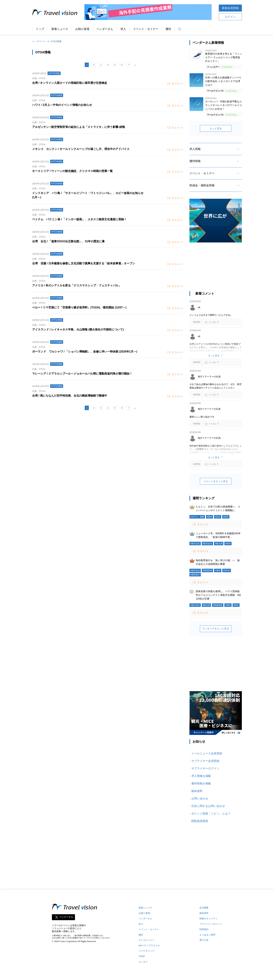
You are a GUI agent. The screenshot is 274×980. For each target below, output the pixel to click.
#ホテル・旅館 (197, 517)
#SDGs (227, 570)
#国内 (210, 517)
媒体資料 (197, 791)
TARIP (142, 956)
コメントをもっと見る (216, 481)
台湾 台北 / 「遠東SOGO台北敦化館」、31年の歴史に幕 (68, 241)
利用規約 (204, 929)
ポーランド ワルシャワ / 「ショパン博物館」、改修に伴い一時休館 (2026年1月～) (85, 352)
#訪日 (218, 517)
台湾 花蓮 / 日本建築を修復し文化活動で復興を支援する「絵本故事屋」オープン (84, 263)
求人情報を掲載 (201, 776)
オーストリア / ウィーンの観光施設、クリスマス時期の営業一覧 (72, 171)
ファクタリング (147, 951)
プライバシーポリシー (211, 924)
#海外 (228, 544)
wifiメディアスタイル (149, 945)
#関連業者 (208, 570)
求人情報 (195, 149)
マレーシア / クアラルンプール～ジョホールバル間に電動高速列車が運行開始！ (82, 374)
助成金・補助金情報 (202, 185)
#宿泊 (236, 605)
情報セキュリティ (208, 919)
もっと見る (216, 128)
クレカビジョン (147, 940)
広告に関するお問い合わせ (208, 806)
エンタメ (143, 962)
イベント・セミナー (146, 29)
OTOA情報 (56, 41)
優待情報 (195, 161)
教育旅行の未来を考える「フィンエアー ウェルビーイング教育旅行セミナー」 (223, 57)
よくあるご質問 (207, 935)
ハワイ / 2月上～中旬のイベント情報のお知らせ (62, 105)
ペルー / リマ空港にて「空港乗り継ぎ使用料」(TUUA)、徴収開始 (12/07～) (79, 307)
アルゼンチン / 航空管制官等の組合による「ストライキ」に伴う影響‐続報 (79, 127)
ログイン (230, 17)
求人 (123, 29)
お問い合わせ (200, 799)
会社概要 (204, 908)
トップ (40, 29)
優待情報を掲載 (201, 783)
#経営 (226, 517)
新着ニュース (60, 29)
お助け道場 (82, 29)
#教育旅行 (195, 575)
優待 (168, 29)
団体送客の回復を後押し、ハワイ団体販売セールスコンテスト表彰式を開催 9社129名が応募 (218, 595)
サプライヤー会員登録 (205, 761)
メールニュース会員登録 (207, 753)
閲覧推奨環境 (200, 821)
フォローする (66, 917)
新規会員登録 (230, 8)
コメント (177, 84)
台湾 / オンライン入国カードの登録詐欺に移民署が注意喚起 (70, 83)
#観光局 (219, 544)
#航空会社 (208, 544)
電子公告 (204, 940)
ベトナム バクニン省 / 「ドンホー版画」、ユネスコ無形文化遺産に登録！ (79, 219)
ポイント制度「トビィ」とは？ (211, 814)
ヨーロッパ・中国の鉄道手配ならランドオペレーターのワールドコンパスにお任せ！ (223, 105)
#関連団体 (218, 605)
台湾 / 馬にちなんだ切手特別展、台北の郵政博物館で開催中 (70, 396)
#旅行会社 (195, 544)
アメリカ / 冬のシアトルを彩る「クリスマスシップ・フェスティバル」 (77, 285)
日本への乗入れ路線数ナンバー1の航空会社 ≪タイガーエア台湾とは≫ (223, 81)
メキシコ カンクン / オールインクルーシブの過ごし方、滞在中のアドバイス (81, 149)
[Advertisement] (216, 269)
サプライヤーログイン (205, 768)
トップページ (39, 41)
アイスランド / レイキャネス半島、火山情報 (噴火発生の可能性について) (78, 329)
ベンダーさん (105, 29)
